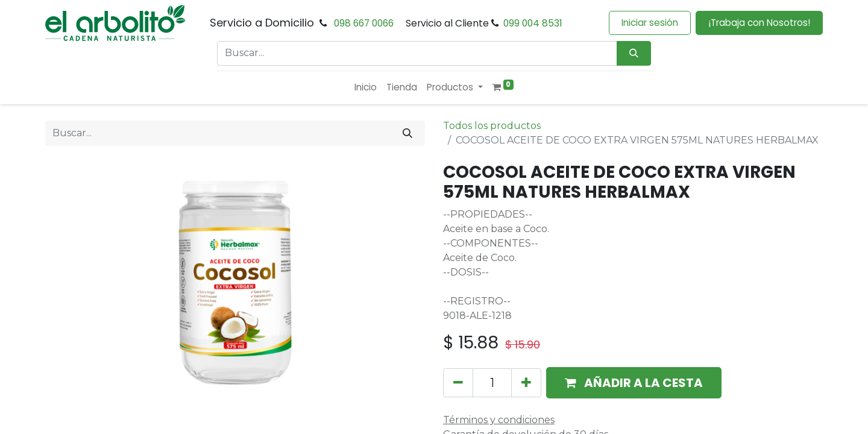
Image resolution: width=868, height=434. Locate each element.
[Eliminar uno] (458, 383)
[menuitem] (366, 88)
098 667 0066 (364, 23)
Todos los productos (492, 126)
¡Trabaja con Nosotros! (759, 23)
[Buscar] (407, 133)
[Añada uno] (526, 383)
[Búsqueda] (634, 53)
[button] (634, 383)
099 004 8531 (533, 23)
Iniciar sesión (650, 23)
